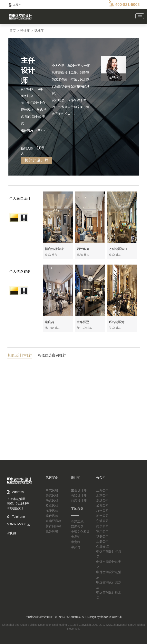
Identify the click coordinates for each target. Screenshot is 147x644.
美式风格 (52, 489)
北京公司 (103, 489)
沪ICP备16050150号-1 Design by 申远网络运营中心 (91, 611)
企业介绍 (103, 540)
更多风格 (52, 525)
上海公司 (103, 484)
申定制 (76, 536)
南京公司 (103, 520)
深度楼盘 (77, 520)
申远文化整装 (80, 525)
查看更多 (73, 429)
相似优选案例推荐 (52, 356)
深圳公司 (103, 494)
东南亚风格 (54, 515)
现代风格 (52, 510)
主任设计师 (79, 484)
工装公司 (103, 535)
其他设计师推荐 (20, 356)
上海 (14, 5)
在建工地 (77, 515)
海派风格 (52, 504)
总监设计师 (79, 489)
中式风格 (52, 484)
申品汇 (76, 531)
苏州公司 (103, 510)
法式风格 (52, 494)
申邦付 (76, 541)
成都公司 (103, 499)
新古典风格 (54, 520)
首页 (13, 31)
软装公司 (103, 530)
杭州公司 (103, 504)
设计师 (25, 31)
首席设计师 (79, 494)
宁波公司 (103, 515)
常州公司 (103, 525)
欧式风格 (52, 499)
